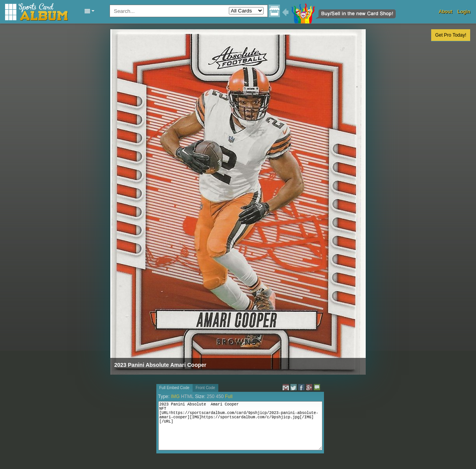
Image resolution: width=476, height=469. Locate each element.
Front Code (205, 388)
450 (220, 396)
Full (229, 396)
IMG (175, 396)
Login (464, 12)
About (445, 12)
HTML (187, 396)
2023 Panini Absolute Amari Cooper (160, 365)
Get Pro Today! (451, 35)
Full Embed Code (174, 388)
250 (211, 396)
